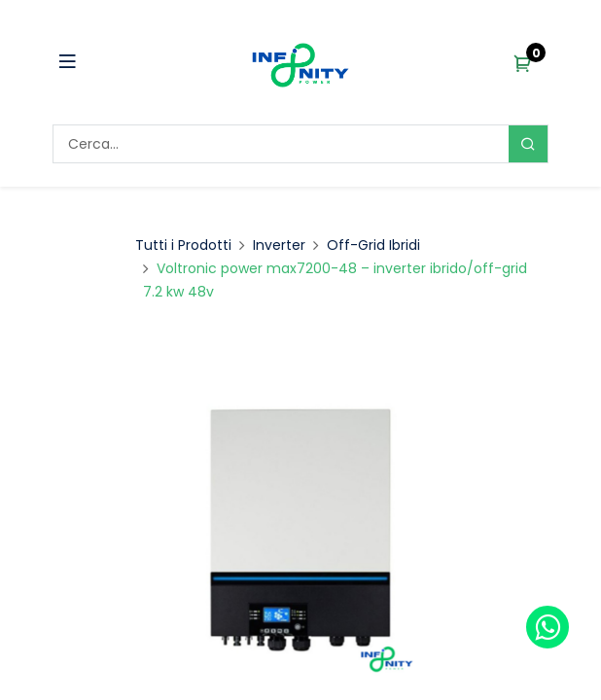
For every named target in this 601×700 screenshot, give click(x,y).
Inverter (279, 245)
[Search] (528, 144)
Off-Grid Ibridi (373, 245)
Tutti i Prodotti (183, 245)
